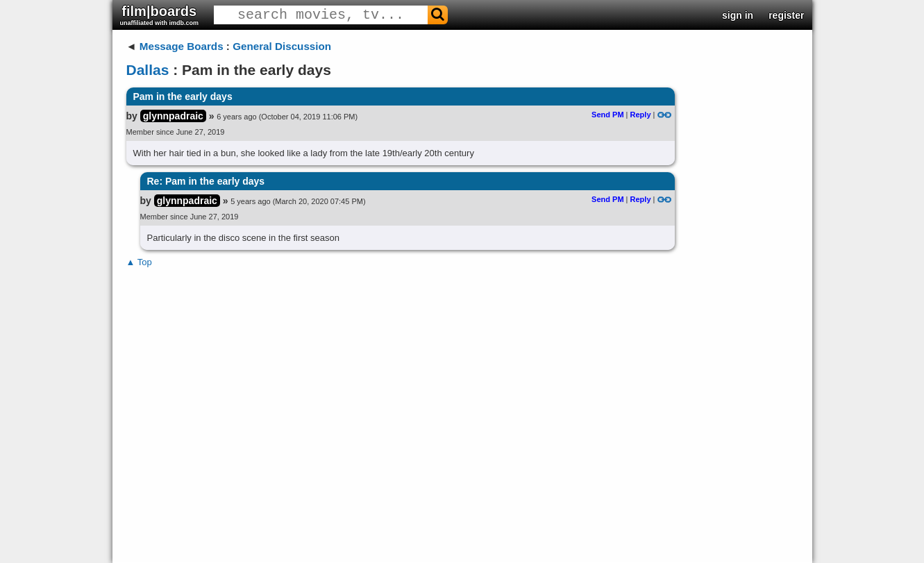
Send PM (607, 115)
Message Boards (182, 46)
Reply (641, 115)
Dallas (148, 70)
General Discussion (282, 46)
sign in (738, 15)
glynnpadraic (173, 116)
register (786, 15)
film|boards (160, 15)
